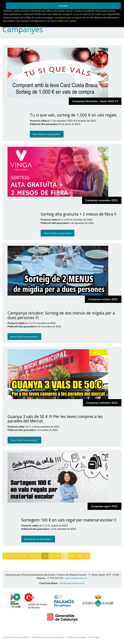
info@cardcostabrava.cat (72, 583)
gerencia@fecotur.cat (76, 578)
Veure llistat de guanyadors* (47, 134)
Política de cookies (77, 637)
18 (72, 556)
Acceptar (63, 6)
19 (80, 556)
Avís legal (94, 637)
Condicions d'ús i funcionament (48, 637)
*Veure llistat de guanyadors (57, 233)
